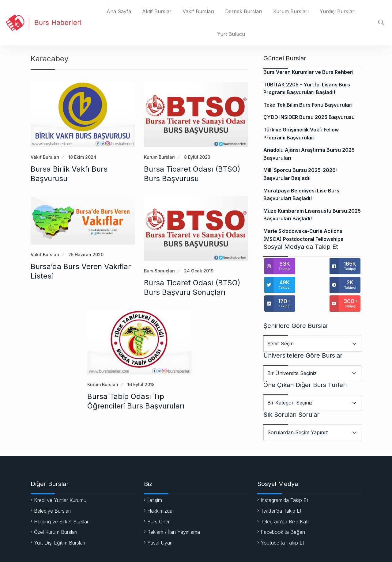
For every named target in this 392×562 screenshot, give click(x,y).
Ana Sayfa (119, 11)
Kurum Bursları (291, 11)
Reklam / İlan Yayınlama (174, 515)
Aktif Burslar (157, 11)
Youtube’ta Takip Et (282, 525)
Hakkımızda (160, 493)
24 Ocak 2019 (199, 271)
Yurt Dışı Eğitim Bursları (60, 525)
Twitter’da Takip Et (281, 493)
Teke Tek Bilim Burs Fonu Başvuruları (308, 105)
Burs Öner (158, 504)
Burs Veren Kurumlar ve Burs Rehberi (308, 72)
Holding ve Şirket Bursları (62, 504)
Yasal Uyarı (160, 525)
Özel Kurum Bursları (56, 515)
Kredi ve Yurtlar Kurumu (60, 483)
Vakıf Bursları (198, 11)
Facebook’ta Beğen (283, 515)
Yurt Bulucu (231, 34)
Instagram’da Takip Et (284, 483)
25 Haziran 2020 (86, 254)
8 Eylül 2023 (197, 157)
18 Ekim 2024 (82, 157)
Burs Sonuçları (159, 271)
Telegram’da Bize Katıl (285, 504)
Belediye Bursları (52, 493)
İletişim (155, 483)
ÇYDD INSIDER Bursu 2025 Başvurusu (309, 117)
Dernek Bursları (244, 11)
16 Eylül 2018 (141, 384)
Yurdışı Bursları (338, 11)
